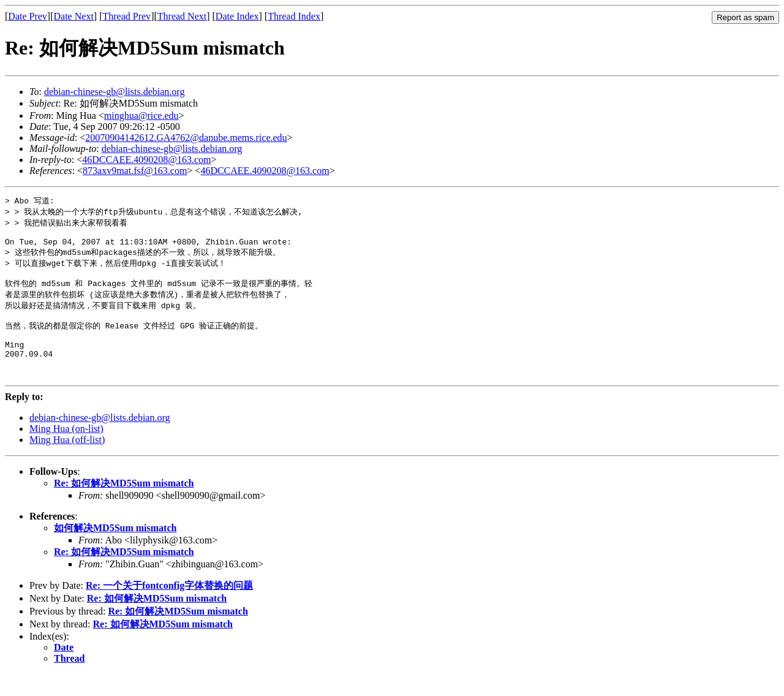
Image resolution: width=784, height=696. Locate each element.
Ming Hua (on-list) (66, 451)
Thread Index (294, 16)
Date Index (237, 16)
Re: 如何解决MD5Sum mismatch (124, 505)
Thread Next (182, 16)
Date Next (74, 16)
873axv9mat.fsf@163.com (135, 171)
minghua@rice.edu (141, 115)
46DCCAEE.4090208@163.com (146, 160)
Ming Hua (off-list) (67, 462)
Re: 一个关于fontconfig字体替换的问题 (169, 607)
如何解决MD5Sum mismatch (115, 550)
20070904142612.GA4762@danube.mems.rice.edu (186, 138)
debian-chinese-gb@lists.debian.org (115, 92)
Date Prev (28, 16)
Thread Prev (126, 16)
